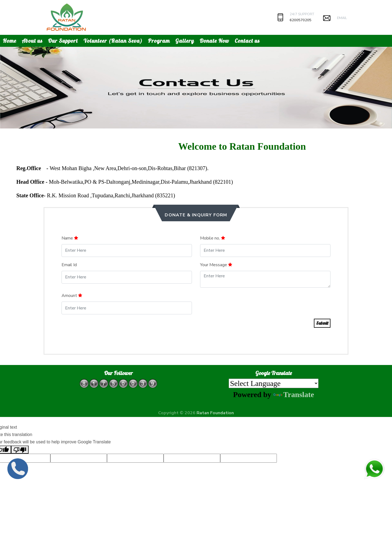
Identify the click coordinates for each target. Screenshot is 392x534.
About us (32, 41)
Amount (72, 296)
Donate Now (214, 41)
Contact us (247, 41)
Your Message (216, 265)
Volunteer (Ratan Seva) (113, 41)
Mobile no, (213, 238)
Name (70, 238)
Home (10, 41)
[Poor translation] (20, 450)
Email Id (69, 265)
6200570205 (301, 20)
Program (159, 41)
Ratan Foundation (215, 413)
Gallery (185, 41)
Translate (294, 395)
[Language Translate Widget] (274, 383)
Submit (322, 323)
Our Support (63, 41)
